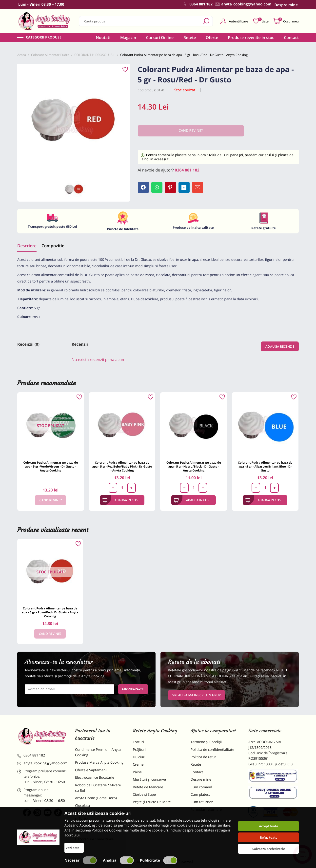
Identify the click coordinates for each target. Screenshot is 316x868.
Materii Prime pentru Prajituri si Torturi (99, 816)
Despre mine (201, 780)
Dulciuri (139, 757)
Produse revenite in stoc (251, 38)
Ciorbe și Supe (144, 795)
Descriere (27, 246)
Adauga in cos (120, 500)
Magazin (128, 38)
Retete (190, 38)
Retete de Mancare (148, 787)
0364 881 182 (187, 170)
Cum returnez (202, 802)
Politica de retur (203, 757)
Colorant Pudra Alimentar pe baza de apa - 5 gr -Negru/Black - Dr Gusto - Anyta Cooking (194, 466)
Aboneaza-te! (133, 689)
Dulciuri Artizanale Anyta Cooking (95, 829)
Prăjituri (139, 750)
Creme (138, 764)
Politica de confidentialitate (212, 750)
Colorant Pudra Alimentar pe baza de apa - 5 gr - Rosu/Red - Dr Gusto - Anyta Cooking (50, 612)
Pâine (137, 772)
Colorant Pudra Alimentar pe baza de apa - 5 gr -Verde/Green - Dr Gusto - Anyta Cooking (50, 466)
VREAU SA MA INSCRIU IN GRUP (197, 695)
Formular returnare (206, 810)
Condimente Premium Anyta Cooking (98, 752)
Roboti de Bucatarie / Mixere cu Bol (98, 788)
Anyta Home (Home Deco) (96, 798)
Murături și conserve (149, 780)
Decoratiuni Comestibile (94, 839)
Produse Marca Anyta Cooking (99, 763)
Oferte (212, 38)
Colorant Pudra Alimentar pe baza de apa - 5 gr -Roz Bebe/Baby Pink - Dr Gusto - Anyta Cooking (122, 466)
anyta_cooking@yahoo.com (42, 763)
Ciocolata (82, 806)
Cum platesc (200, 795)
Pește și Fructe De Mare (152, 802)
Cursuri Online (160, 38)
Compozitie (53, 246)
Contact (291, 38)
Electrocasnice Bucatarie (95, 778)
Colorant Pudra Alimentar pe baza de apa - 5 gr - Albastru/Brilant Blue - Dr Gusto (265, 466)
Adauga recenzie (280, 346)
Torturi (138, 742)
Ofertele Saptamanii (91, 770)
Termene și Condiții (206, 742)
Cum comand (201, 787)
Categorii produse (44, 38)
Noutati (103, 38)
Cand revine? (50, 500)
